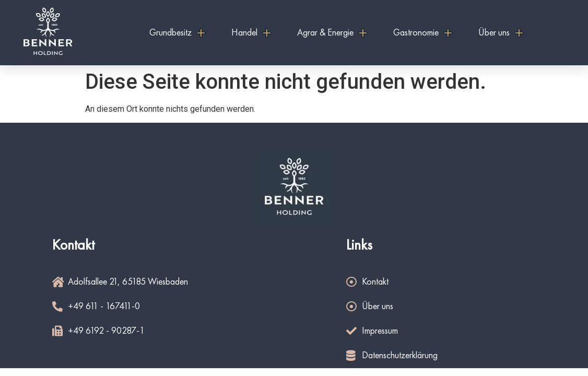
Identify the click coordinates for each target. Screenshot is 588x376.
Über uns (501, 33)
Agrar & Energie (332, 33)
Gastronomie (423, 33)
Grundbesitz (177, 33)
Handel (251, 33)
